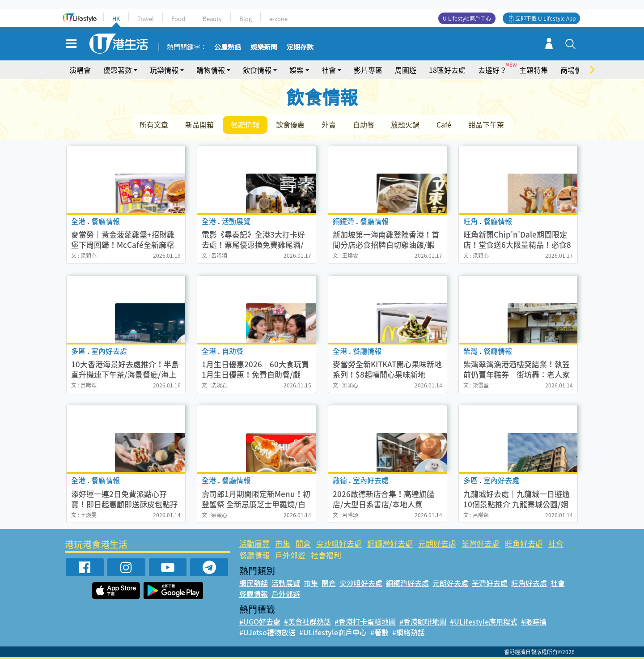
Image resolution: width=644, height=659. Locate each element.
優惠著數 (118, 70)
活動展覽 (254, 543)
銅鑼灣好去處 (390, 543)
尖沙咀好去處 (339, 543)
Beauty (212, 19)
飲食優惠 (291, 124)
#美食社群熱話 (307, 621)
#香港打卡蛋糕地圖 (365, 621)
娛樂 (297, 70)
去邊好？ (492, 70)
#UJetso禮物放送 (267, 632)
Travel (146, 19)
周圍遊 (406, 70)
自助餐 (364, 124)
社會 (329, 70)
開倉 (303, 543)
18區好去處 (447, 70)
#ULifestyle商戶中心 (333, 632)
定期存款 (300, 47)
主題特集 (534, 70)
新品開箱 (200, 124)
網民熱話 (254, 583)
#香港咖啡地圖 (423, 621)
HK (116, 19)
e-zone (278, 19)
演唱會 (80, 70)
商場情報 (575, 70)
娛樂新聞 (264, 47)
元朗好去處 (437, 543)
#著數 (379, 632)
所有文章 (154, 124)
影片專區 (368, 70)
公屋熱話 (228, 47)
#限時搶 (534, 621)
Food (178, 19)
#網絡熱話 (409, 632)
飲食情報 (257, 70)
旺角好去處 (524, 543)
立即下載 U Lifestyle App (545, 18)
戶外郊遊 (290, 555)
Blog (246, 19)
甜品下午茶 (487, 124)
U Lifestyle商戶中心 (467, 18)
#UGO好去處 (260, 621)
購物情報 (211, 70)
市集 (283, 543)
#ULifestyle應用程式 (484, 621)
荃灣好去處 (481, 543)
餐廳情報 (246, 124)
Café (445, 124)
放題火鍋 (407, 124)
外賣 (330, 124)
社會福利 (326, 555)
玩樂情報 (164, 70)
